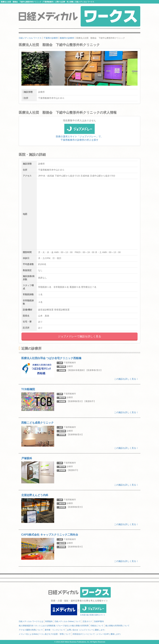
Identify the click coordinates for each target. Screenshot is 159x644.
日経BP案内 (99, 621)
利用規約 (49, 621)
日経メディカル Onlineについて (68, 621)
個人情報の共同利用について (117, 626)
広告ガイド (87, 621)
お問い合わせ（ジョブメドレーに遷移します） (87, 630)
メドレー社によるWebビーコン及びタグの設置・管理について (45, 634)
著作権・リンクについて (55, 630)
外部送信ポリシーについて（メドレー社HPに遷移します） (97, 634)
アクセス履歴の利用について (31, 630)
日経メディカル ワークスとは (31, 621)
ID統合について (97, 626)
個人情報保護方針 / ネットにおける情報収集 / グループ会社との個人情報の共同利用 (54, 626)
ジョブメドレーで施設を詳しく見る (79, 336)
